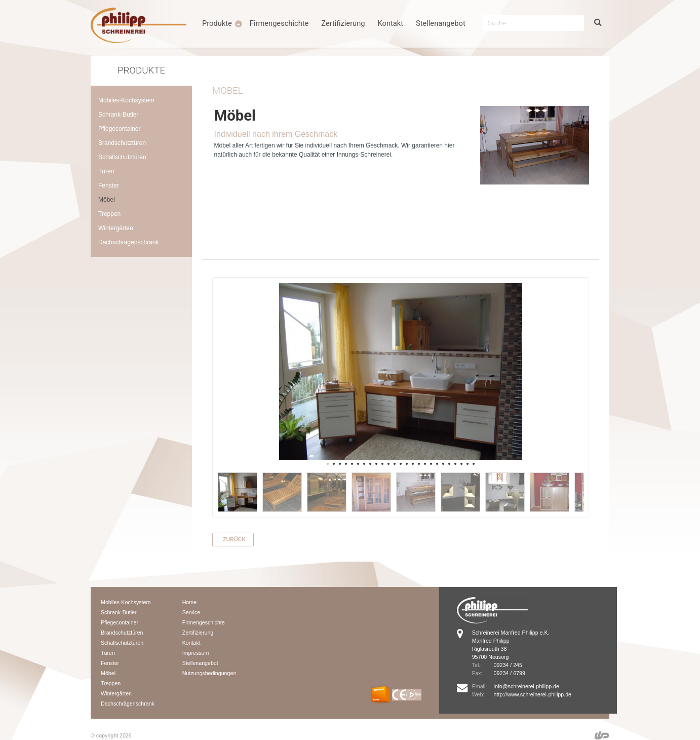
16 (419, 464)
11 (388, 464)
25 (474, 464)
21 (449, 464)
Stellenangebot (441, 23)
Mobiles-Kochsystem (126, 100)
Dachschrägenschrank (128, 242)
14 (407, 464)
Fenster (109, 186)
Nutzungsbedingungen (209, 673)
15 (413, 464)
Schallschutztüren (122, 157)
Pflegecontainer (119, 129)
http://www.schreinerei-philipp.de (532, 694)
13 (401, 464)
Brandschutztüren (122, 143)
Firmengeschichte (279, 23)
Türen (106, 171)
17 (425, 464)
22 (455, 464)
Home (189, 602)
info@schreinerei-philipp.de (526, 686)
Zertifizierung (343, 23)
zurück (234, 539)
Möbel (107, 200)
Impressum (196, 653)
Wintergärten (116, 228)
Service (191, 612)
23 (461, 464)
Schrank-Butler (118, 115)
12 (395, 464)
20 (443, 464)
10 (382, 464)
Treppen (109, 214)
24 (468, 464)
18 (431, 464)
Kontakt (391, 23)
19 (437, 464)
